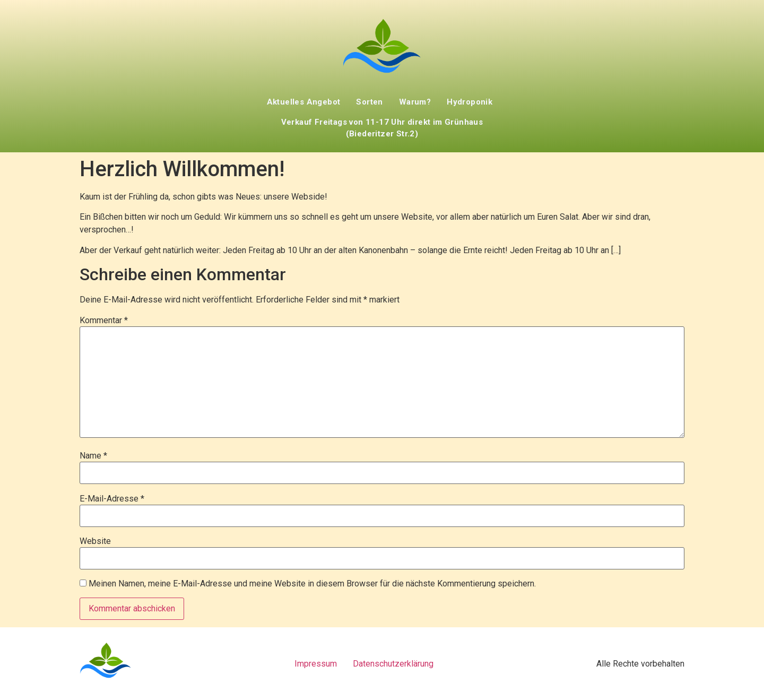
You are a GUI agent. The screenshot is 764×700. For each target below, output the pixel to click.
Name (93, 456)
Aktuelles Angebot (304, 102)
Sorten (369, 102)
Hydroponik (470, 102)
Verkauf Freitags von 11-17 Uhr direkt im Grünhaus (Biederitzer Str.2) (382, 128)
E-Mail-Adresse (112, 499)
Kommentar (104, 321)
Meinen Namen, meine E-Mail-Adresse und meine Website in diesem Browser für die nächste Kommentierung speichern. (312, 584)
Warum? (415, 102)
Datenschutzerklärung (393, 664)
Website (95, 541)
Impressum (316, 664)
